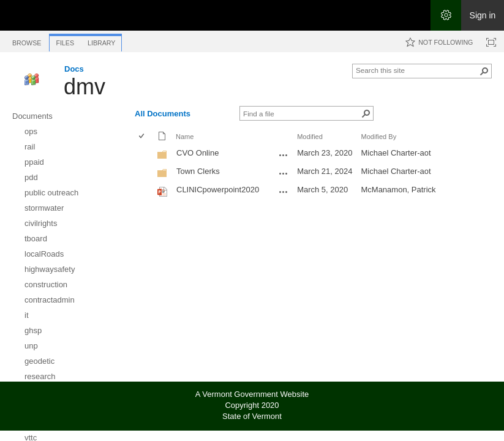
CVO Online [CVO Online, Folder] (197, 153)
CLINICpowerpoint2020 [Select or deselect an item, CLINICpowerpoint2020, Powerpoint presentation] (218, 190)
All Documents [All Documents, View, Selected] (163, 114)
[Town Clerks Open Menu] (284, 173)
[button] (484, 71)
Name (185, 137)
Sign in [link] (483, 15)
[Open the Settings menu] (446, 15)
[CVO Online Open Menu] (284, 155)
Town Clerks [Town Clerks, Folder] (198, 171)
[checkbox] (142, 137)
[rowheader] (145, 154)
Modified (310, 137)
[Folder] (162, 157)
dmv (85, 87)
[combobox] (417, 70)
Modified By (378, 137)
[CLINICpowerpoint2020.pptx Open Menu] (284, 192)
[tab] (27, 41)
